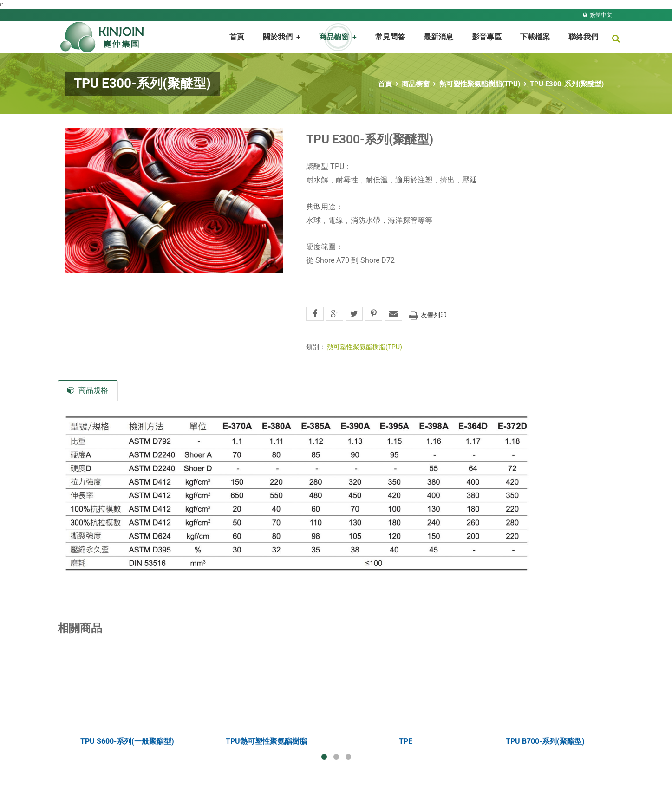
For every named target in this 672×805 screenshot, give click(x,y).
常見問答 (390, 37)
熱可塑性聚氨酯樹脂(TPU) (480, 84)
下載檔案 (535, 37)
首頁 (237, 37)
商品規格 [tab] (88, 390)
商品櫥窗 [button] (338, 37)
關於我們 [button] (282, 37)
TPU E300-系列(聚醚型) (567, 84)
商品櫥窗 (416, 84)
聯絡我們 (583, 37)
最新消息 (438, 37)
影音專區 (487, 37)
